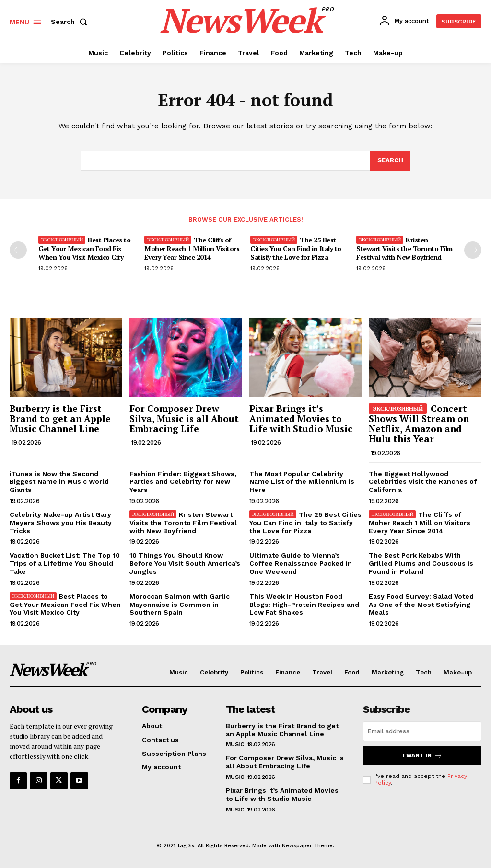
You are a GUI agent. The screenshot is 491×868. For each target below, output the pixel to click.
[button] (71, 22)
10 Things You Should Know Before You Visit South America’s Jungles (185, 563)
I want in (422, 756)
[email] (422, 731)
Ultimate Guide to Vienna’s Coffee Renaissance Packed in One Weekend (301, 563)
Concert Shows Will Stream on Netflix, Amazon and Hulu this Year (419, 423)
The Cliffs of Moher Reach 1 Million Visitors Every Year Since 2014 (192, 248)
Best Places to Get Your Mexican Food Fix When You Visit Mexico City (84, 248)
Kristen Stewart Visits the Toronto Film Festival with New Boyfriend (404, 248)
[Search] (390, 161)
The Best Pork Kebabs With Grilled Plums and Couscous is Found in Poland (421, 563)
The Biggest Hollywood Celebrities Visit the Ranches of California (423, 482)
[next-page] (473, 250)
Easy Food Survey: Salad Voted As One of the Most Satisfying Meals (421, 605)
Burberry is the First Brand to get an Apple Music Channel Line (60, 418)
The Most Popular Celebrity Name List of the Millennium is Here (302, 482)
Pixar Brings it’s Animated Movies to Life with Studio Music (301, 418)
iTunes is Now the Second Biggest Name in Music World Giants (59, 482)
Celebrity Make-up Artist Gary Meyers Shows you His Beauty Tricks (61, 523)
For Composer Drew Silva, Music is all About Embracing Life (184, 418)
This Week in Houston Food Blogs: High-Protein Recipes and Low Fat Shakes (304, 605)
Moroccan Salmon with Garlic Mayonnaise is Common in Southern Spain (180, 605)
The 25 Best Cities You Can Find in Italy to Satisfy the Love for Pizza (296, 248)
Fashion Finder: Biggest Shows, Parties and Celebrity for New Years (183, 482)
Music (235, 744)
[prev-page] (18, 250)
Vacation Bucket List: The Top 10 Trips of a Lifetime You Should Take (65, 563)
